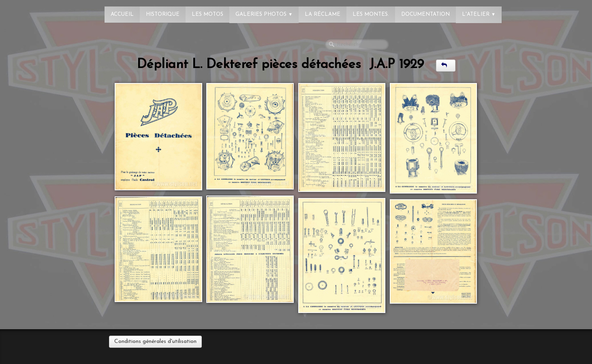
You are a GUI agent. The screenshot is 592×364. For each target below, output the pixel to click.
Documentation (425, 14)
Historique (163, 14)
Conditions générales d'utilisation (155, 342)
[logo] (38, 10)
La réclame (323, 14)
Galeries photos (264, 14)
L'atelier (479, 14)
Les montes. (371, 14)
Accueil (122, 14)
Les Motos (207, 14)
